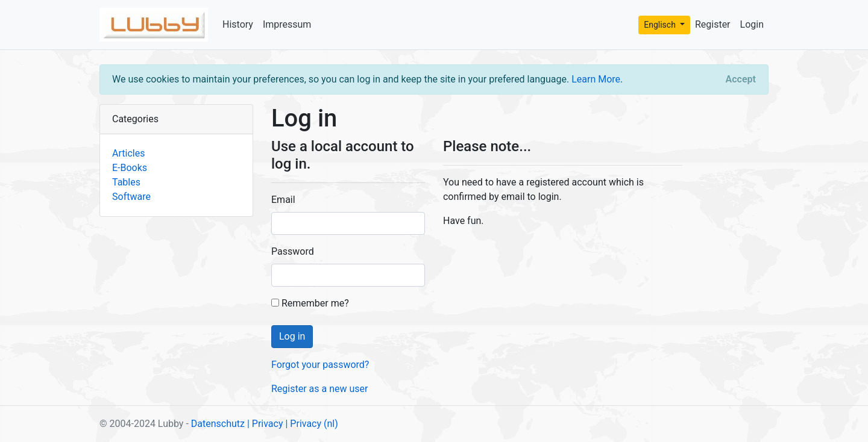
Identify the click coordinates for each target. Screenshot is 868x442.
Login (752, 24)
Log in (292, 336)
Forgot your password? (320, 365)
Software (131, 197)
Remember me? (310, 303)
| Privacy (265, 424)
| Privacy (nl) (311, 424)
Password (293, 251)
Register (713, 24)
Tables (126, 182)
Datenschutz (218, 424)
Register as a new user (319, 389)
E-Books (130, 168)
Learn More (596, 79)
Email (283, 200)
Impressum (287, 24)
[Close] (741, 79)
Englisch (661, 25)
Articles (128, 153)
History (238, 24)
